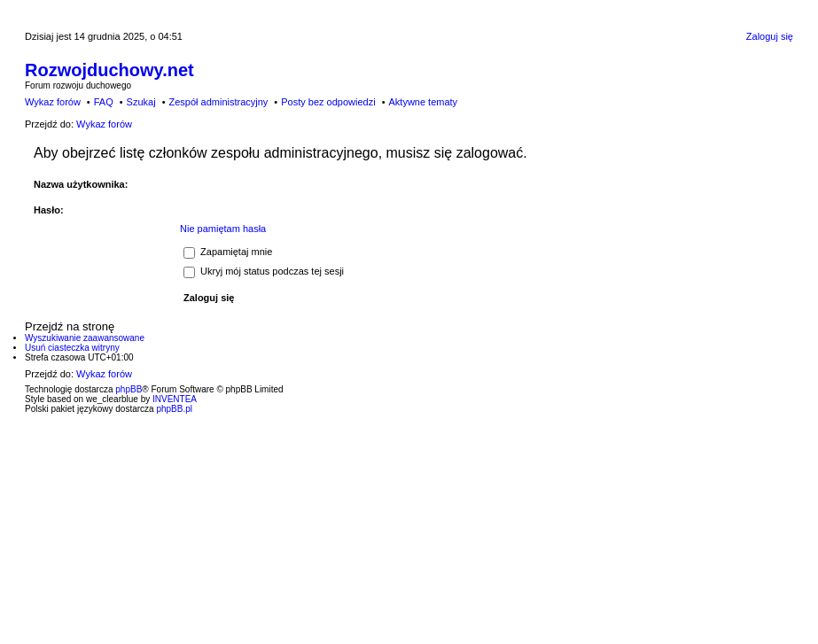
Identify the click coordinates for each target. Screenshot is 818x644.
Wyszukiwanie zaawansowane (85, 338)
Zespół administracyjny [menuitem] (218, 102)
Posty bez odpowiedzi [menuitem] (328, 102)
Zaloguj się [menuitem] (770, 36)
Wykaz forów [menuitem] (53, 102)
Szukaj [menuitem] (141, 102)
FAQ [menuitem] (104, 102)
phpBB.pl (174, 409)
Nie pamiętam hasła (223, 229)
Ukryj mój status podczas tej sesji (264, 271)
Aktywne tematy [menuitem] (423, 102)
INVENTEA (175, 399)
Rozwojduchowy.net (109, 70)
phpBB (129, 389)
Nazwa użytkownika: (81, 184)
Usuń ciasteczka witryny (72, 348)
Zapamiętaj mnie (228, 252)
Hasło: (49, 210)
